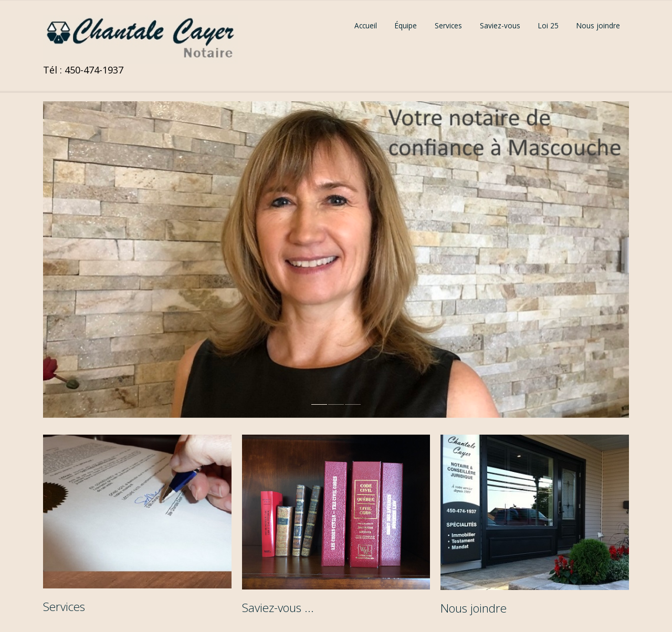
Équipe (406, 25)
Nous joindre (598, 25)
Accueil (366, 25)
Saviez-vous (500, 25)
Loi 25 (548, 25)
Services (448, 25)
